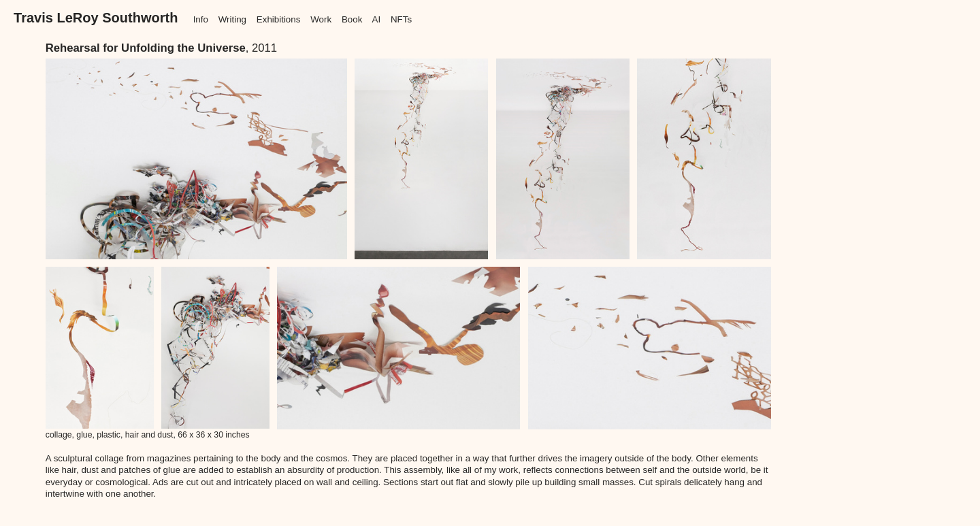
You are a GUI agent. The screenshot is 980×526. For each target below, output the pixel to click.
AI (376, 19)
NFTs (401, 19)
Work (321, 19)
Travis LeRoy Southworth (96, 18)
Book (352, 19)
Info (201, 19)
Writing (232, 19)
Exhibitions (279, 19)
